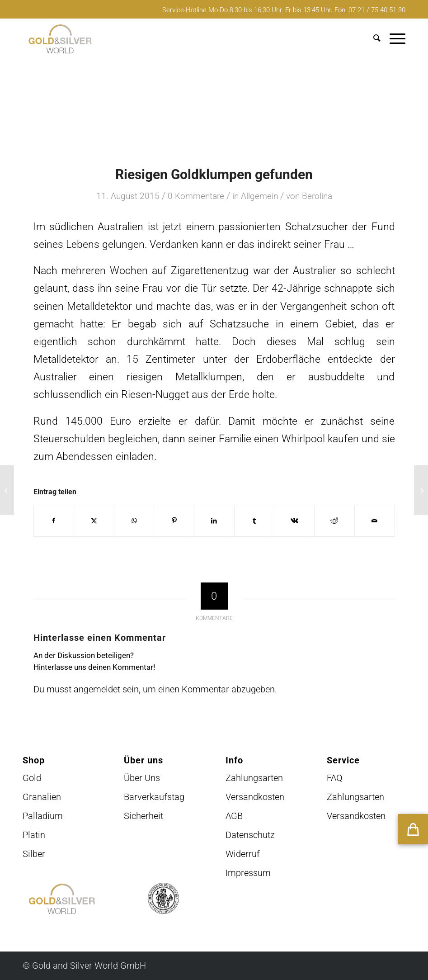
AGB (234, 816)
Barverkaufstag (154, 797)
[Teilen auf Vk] (294, 521)
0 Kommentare (196, 196)
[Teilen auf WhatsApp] (134, 521)
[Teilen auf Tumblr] (254, 521)
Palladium (43, 816)
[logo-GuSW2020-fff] (60, 39)
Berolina (317, 196)
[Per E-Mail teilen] (375, 521)
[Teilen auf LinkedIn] (214, 521)
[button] (413, 829)
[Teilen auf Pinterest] (174, 521)
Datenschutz (250, 835)
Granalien (42, 797)
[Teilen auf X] (94, 521)
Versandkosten (255, 797)
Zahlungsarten (254, 778)
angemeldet (97, 689)
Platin (34, 835)
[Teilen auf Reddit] (334, 521)
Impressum (248, 873)
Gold (32, 778)
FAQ (335, 778)
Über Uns (142, 778)
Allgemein (259, 196)
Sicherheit (143, 816)
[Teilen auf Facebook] (54, 521)
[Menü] (393, 39)
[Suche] (372, 39)
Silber (34, 854)
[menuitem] (372, 39)
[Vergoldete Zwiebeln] (7, 490)
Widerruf (243, 854)
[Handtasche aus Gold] (421, 490)
